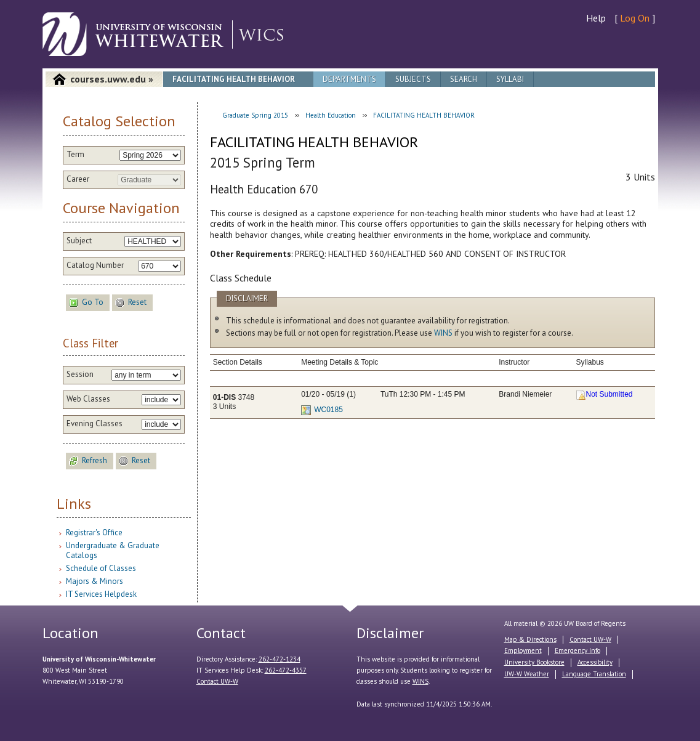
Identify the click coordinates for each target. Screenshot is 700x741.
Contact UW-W (217, 681)
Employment (523, 650)
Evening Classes (95, 424)
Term (75, 155)
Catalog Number (95, 265)
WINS (443, 333)
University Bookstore (534, 662)
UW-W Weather (527, 674)
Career (78, 179)
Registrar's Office (94, 532)
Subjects (413, 79)
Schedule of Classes (101, 568)
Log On (635, 18)
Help (596, 18)
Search (464, 79)
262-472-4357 (286, 670)
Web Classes (88, 399)
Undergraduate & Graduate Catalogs (113, 550)
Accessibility (595, 662)
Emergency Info (577, 650)
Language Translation (594, 674)
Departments (349, 79)
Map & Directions (530, 639)
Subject (79, 241)
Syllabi (510, 79)
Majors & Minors (95, 581)
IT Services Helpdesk (101, 594)
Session (80, 375)
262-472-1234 (280, 659)
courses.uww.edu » (112, 79)
